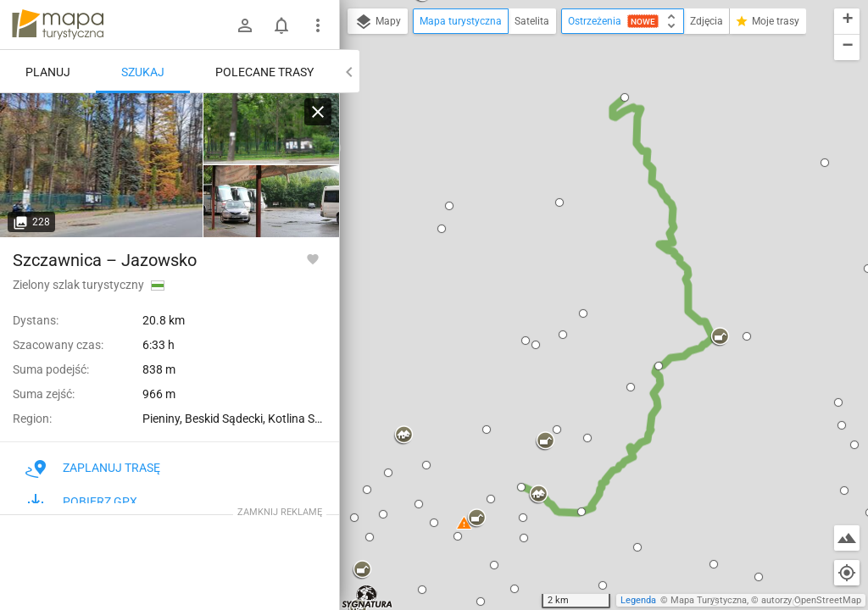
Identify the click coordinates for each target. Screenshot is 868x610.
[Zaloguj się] (245, 25)
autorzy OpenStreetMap (811, 600)
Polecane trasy (264, 72)
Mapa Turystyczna (709, 600)
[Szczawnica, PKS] (271, 129)
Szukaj (143, 72)
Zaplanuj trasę (93, 468)
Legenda (638, 600)
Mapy (378, 22)
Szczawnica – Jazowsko (105, 260)
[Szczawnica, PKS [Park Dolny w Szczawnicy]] (102, 165)
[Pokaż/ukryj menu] (318, 25)
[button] (449, 206)
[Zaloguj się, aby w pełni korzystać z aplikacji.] (313, 258)
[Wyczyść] (318, 112)
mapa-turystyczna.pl (58, 25)
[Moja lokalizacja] (847, 573)
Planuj (48, 72)
